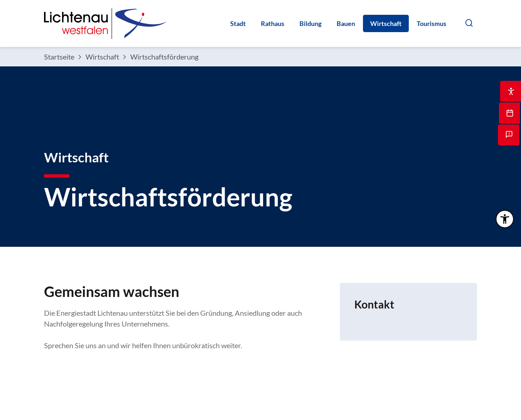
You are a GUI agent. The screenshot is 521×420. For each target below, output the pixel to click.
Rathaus (273, 23)
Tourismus (432, 23)
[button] (469, 23)
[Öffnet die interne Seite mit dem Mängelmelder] (510, 141)
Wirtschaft (386, 23)
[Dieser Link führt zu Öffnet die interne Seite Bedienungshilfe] (510, 94)
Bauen (346, 23)
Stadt (238, 23)
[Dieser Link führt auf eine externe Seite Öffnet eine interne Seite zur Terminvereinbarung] (510, 117)
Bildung (310, 23)
